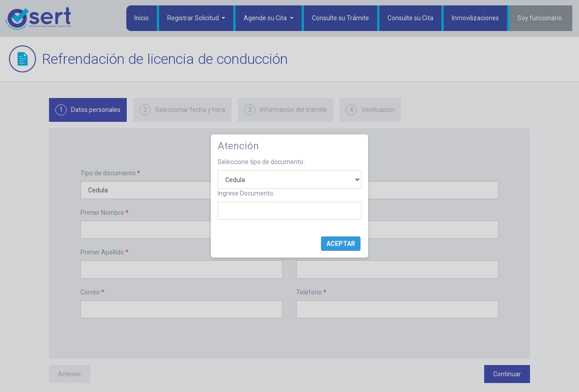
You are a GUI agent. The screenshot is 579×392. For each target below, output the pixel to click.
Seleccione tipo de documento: (261, 162)
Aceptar (341, 244)
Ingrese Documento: (246, 193)
